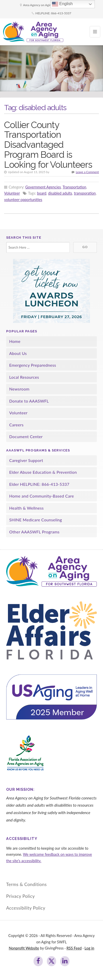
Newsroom (19, 389)
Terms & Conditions (26, 884)
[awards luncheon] (51, 291)
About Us (18, 353)
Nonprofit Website (24, 948)
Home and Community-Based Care (42, 496)
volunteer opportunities (23, 200)
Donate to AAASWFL (29, 401)
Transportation (74, 187)
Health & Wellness (27, 508)
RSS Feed (74, 948)
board (42, 193)
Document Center (26, 436)
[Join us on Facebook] (38, 961)
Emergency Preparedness (33, 365)
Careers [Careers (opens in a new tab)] (16, 425)
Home (15, 341)
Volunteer (12, 193)
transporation (85, 193)
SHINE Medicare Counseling (36, 520)
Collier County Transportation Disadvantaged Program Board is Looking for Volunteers (48, 145)
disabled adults (60, 193)
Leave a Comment (87, 172)
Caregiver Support (26, 460)
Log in (89, 948)
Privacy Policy (20, 896)
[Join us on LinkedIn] (65, 961)
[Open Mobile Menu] (95, 32)
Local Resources (24, 377)
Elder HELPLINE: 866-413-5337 (39, 484)
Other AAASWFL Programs (34, 532)
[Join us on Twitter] (51, 961)
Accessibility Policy (26, 908)
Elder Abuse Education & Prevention (43, 472)
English (62, 4)
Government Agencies (43, 187)
